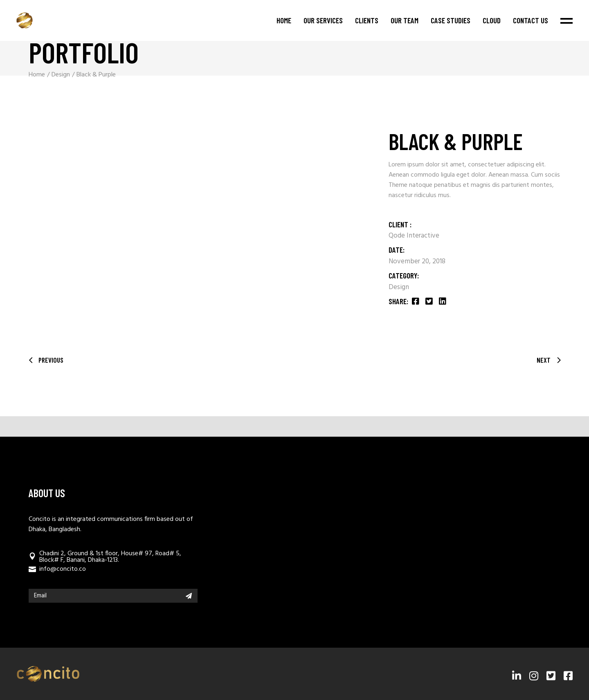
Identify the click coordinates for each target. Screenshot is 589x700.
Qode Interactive (414, 236)
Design (399, 287)
